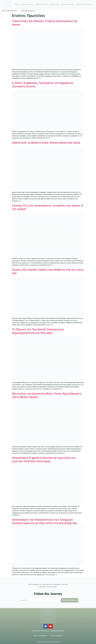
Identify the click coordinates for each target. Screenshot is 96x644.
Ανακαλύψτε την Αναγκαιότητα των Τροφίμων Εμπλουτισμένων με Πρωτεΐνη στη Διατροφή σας (45, 521)
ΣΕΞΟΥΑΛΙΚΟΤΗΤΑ (67, 4)
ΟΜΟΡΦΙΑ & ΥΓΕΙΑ (41, 4)
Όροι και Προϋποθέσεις (10, 11)
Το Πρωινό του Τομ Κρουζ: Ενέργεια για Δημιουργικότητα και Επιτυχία (38, 331)
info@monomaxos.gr (58, 631)
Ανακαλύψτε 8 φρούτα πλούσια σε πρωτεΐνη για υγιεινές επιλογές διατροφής (44, 459)
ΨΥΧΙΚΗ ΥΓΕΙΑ (54, 4)
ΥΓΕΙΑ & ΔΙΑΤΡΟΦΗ (27, 4)
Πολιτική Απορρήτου (28, 11)
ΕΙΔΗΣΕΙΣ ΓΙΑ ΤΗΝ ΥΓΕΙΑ (84, 4)
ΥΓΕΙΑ (17, 4)
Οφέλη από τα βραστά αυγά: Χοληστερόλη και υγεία (46, 143)
